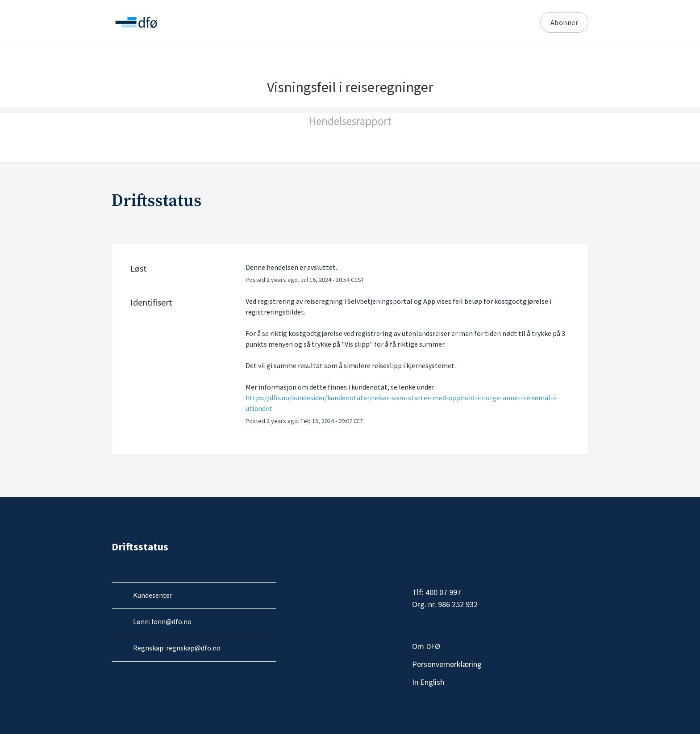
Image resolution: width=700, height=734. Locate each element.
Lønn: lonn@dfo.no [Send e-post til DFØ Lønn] (162, 621)
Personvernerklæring (490, 664)
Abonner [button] (565, 22)
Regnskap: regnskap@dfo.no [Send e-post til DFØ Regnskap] (177, 648)
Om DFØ (490, 646)
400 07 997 (443, 592)
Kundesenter (153, 595)
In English (490, 682)
